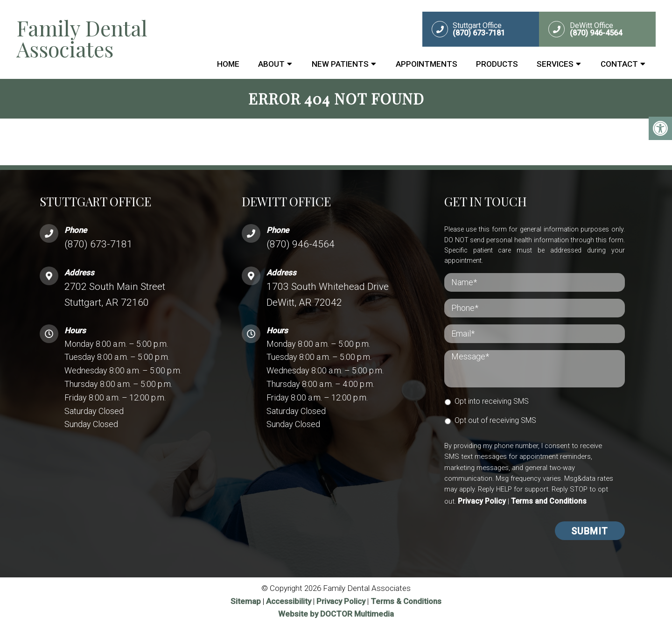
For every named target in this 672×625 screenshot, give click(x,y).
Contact (619, 64)
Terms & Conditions (406, 601)
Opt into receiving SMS (492, 401)
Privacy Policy (482, 501)
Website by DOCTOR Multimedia (336, 614)
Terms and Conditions (549, 501)
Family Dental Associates (82, 38)
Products (497, 64)
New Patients (340, 64)
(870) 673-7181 (98, 244)
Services (555, 64)
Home (228, 64)
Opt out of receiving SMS (495, 420)
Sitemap (246, 601)
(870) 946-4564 (301, 244)
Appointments (427, 64)
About (271, 64)
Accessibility (289, 601)
